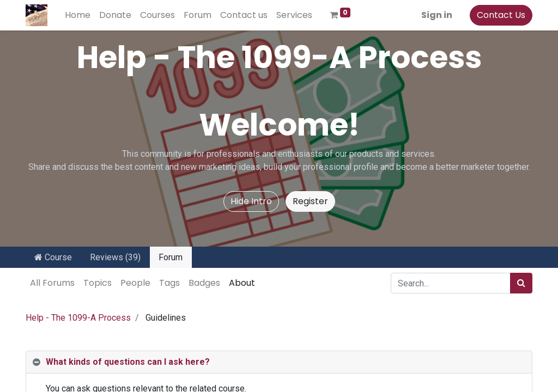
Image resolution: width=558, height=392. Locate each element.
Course (53, 257)
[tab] (279, 362)
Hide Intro (251, 201)
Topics (98, 283)
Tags (169, 283)
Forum (171, 257)
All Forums (52, 283)
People (135, 283)
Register (310, 201)
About (242, 283)
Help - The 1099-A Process (78, 318)
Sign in (437, 15)
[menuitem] (78, 15)
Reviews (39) (115, 257)
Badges (204, 283)
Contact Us (501, 15)
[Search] (521, 283)
